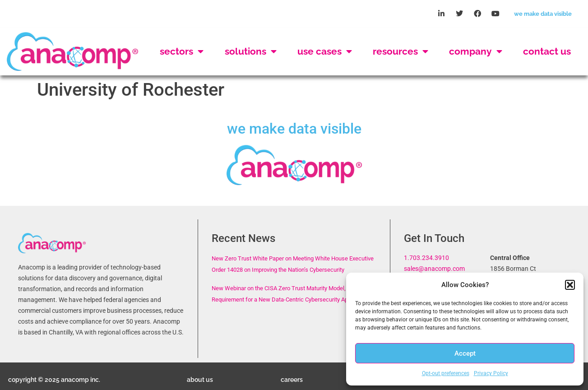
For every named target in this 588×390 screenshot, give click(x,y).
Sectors (182, 52)
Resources (400, 52)
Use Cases (325, 52)
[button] (570, 285)
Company (476, 52)
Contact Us (547, 51)
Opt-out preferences (446, 373)
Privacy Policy (491, 373)
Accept (465, 353)
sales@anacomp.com (434, 269)
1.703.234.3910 (426, 258)
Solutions (251, 52)
